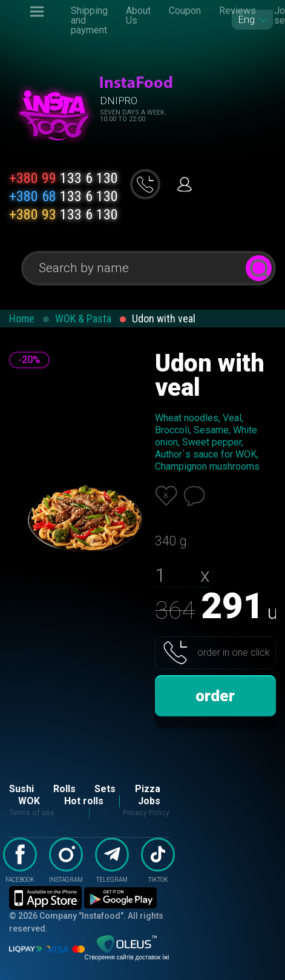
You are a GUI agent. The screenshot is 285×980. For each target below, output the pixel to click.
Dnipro (119, 101)
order (215, 696)
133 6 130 (64, 178)
